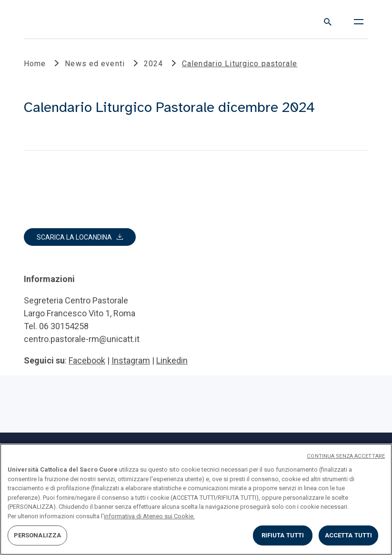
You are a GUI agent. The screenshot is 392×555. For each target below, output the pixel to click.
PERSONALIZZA (38, 535)
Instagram (131, 360)
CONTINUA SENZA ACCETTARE (346, 456)
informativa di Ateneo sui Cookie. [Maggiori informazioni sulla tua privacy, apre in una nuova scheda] (149, 516)
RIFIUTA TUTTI (283, 535)
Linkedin (172, 360)
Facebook (87, 360)
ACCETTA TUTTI (349, 535)
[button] (80, 237)
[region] (196, 499)
